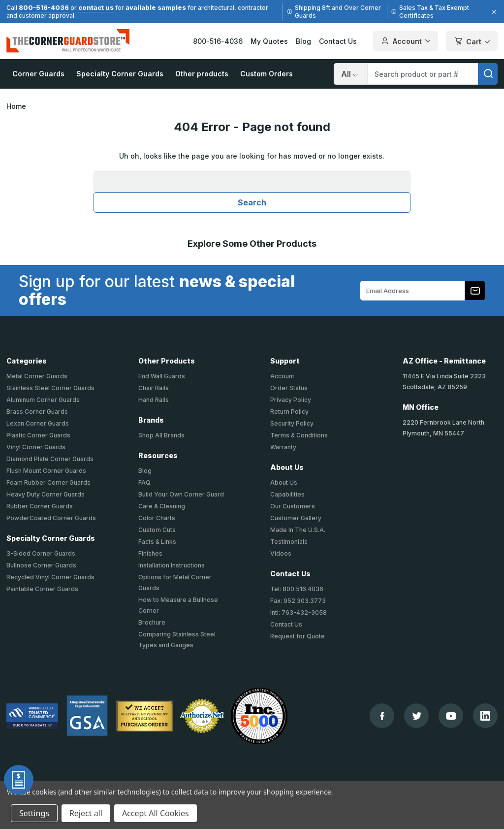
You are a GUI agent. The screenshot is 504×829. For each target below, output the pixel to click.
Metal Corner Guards (37, 376)
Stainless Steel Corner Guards (50, 388)
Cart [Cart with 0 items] (472, 42)
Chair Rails (154, 388)
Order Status (289, 388)
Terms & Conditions (299, 435)
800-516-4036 (44, 7)
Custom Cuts (157, 530)
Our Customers (293, 506)
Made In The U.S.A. (298, 530)
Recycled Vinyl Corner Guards (50, 577)
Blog (303, 41)
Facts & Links (157, 542)
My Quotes (269, 41)
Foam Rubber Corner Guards (48, 482)
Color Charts (157, 518)
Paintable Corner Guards (42, 589)
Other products (202, 74)
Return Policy (289, 412)
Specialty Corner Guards (120, 74)
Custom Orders (267, 74)
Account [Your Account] (405, 41)
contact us (96, 7)
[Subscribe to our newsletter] (475, 291)
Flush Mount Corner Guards (46, 471)
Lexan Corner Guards (38, 423)
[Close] (493, 12)
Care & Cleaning (162, 506)
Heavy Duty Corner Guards (46, 494)
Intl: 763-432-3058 (299, 613)
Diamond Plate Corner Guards (50, 459)
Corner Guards (38, 74)
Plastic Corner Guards (38, 435)
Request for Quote (298, 636)
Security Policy (292, 423)
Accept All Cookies (156, 813)
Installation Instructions (172, 565)
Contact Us (338, 41)
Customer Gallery (296, 518)
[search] (488, 74)
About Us (284, 482)
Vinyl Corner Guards (36, 447)
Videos (281, 553)
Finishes (150, 553)
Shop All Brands (161, 435)
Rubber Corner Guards (40, 506)
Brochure (152, 622)
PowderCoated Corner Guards (51, 518)
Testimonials (289, 542)
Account (282, 376)
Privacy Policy (291, 400)
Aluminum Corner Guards (43, 400)
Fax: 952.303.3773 (298, 601)
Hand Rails (154, 400)
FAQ (144, 482)
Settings (34, 813)
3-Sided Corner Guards (41, 553)
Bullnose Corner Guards (41, 565)
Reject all (86, 813)
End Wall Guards (162, 376)
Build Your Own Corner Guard (181, 494)
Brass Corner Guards (37, 412)
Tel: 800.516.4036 (297, 589)
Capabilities (287, 494)
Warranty (283, 447)
